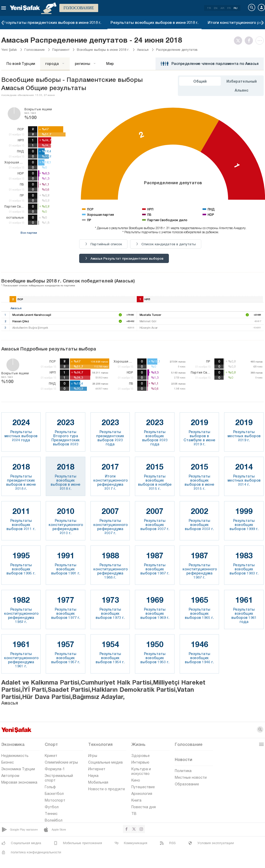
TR (209, 8)
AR (222, 8)
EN (216, 8)
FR (229, 8)
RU (236, 8)
